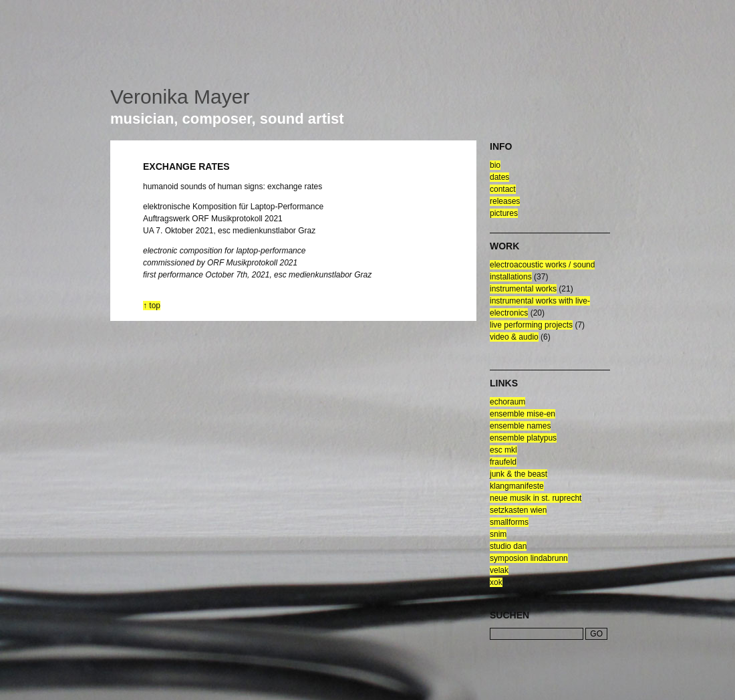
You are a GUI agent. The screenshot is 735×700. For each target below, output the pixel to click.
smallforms (509, 522)
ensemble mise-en (523, 414)
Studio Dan (508, 546)
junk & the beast (519, 474)
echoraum (507, 402)
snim (498, 534)
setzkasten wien (518, 510)
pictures (504, 213)
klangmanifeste (517, 486)
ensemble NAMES (520, 426)
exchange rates (186, 166)
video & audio (514, 337)
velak (499, 570)
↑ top (152, 306)
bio (495, 165)
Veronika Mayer (180, 97)
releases (505, 201)
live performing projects (531, 325)
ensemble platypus (523, 438)
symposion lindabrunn (529, 558)
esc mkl (503, 450)
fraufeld (503, 462)
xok (496, 582)
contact (503, 189)
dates (499, 177)
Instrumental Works (523, 289)
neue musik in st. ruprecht (536, 498)
